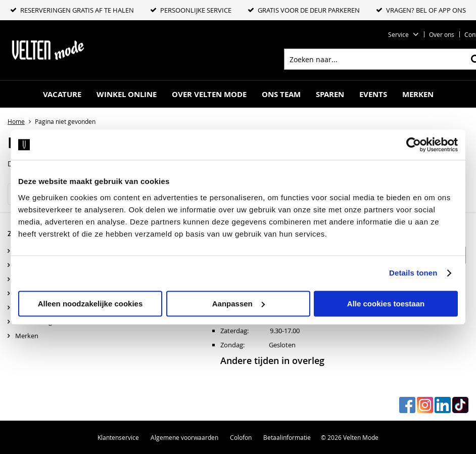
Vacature (62, 94)
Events (373, 94)
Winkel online (127, 94)
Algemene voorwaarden (184, 437)
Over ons (442, 34)
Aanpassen (239, 304)
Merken (418, 94)
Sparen (330, 94)
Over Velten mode (209, 94)
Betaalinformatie (287, 437)
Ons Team (281, 94)
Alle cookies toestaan (386, 304)
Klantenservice (118, 437)
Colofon (241, 437)
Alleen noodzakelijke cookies (90, 304)
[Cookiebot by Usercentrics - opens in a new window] (414, 145)
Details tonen (413, 273)
